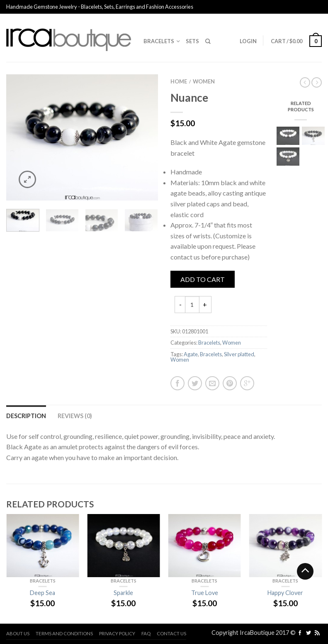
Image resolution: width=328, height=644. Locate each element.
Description (26, 416)
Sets (192, 41)
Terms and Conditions (64, 633)
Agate (191, 354)
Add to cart (203, 279)
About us (18, 633)
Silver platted (239, 354)
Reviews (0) (75, 416)
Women (204, 81)
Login (248, 41)
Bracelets (159, 41)
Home (179, 81)
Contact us (171, 633)
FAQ (146, 633)
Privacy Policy (117, 633)
